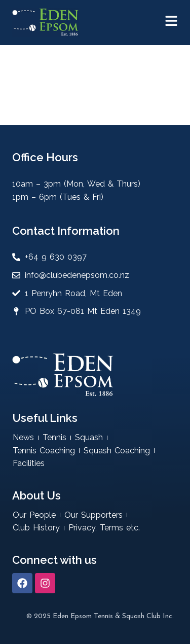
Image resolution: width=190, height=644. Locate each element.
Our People (34, 515)
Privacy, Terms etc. (104, 528)
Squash (89, 437)
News (23, 437)
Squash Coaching (117, 451)
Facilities (29, 463)
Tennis (54, 437)
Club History (36, 528)
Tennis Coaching (44, 451)
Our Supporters (93, 515)
